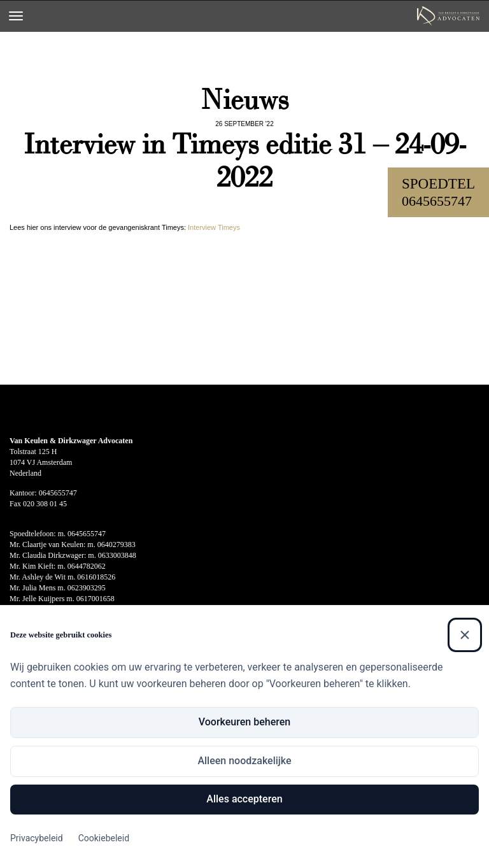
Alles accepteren (244, 799)
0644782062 (87, 566)
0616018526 (96, 577)
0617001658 (96, 599)
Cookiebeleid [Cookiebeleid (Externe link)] (104, 838)
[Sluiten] (465, 635)
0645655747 (437, 201)
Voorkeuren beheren (244, 722)
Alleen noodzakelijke (244, 761)
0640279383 (117, 544)
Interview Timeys (214, 227)
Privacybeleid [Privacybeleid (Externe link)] (37, 838)
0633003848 (117, 555)
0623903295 (87, 588)
